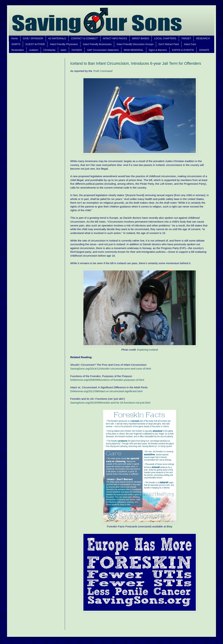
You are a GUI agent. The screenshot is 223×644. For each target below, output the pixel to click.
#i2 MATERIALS (57, 38)
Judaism (34, 50)
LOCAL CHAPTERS (165, 38)
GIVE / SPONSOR (33, 38)
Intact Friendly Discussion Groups (135, 44)
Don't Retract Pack (169, 44)
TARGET (186, 38)
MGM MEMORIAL (134, 50)
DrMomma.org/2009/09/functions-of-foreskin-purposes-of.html (107, 380)
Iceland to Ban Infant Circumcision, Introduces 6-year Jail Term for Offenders (136, 63)
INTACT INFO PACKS (115, 38)
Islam (63, 50)
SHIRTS (16, 44)
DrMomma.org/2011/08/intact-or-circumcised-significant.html (106, 391)
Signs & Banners (158, 50)
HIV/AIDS (77, 50)
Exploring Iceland (147, 350)
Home (14, 38)
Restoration (18, 50)
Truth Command (103, 71)
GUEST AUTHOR (35, 44)
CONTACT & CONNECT (84, 38)
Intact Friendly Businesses (97, 44)
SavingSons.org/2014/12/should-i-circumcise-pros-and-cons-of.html (111, 369)
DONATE (204, 50)
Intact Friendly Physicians (64, 44)
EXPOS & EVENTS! (183, 50)
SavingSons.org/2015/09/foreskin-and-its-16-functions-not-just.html (110, 403)
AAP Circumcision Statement (103, 50)
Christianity (49, 50)
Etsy (170, 526)
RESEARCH (203, 38)
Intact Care (190, 44)
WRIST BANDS (141, 38)
